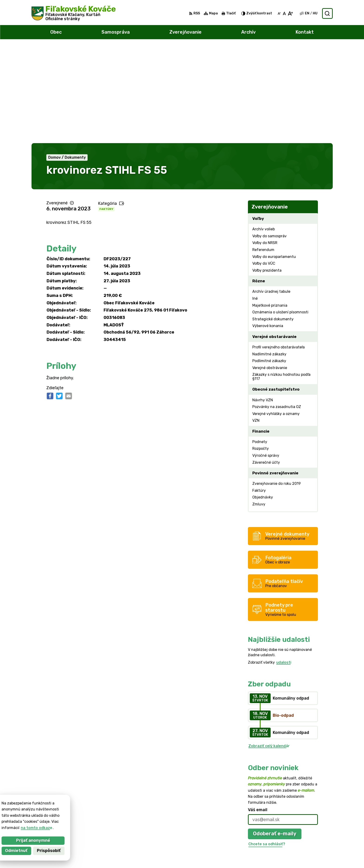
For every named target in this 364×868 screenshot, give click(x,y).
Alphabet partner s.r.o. (100, 811)
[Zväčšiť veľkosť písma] (290, 13)
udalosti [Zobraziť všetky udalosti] (284, 565)
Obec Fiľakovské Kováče (84, 815)
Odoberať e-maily (275, 737)
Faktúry (106, 112)
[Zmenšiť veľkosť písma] (279, 13)
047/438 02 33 (306, 832)
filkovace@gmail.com (311, 838)
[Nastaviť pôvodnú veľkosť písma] (284, 13)
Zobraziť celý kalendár (269, 649)
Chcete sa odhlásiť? (267, 747)
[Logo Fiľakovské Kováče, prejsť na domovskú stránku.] (74, 13)
